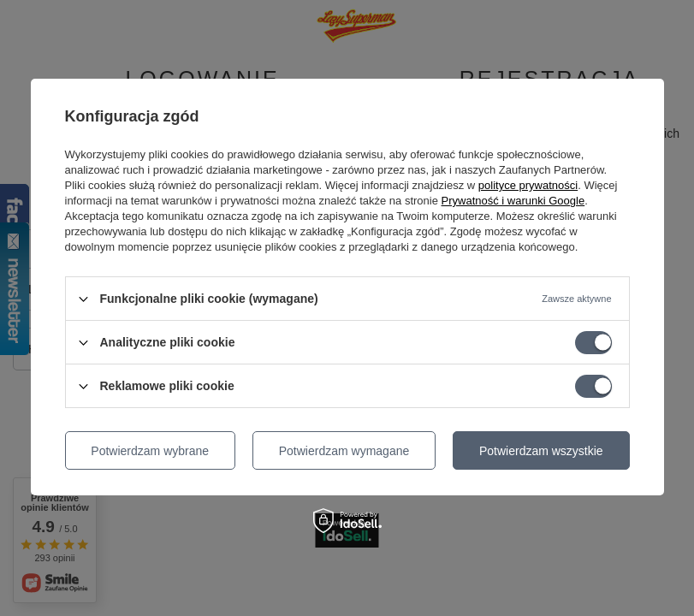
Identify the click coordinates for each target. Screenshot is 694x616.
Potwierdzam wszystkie (541, 451)
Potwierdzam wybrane (150, 451)
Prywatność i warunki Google (513, 201)
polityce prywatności (528, 185)
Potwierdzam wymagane (344, 451)
